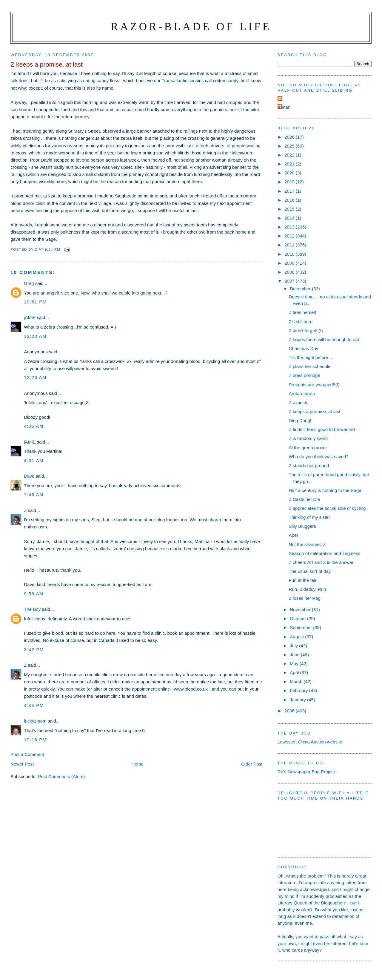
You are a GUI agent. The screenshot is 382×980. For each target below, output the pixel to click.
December (301, 289)
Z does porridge (305, 375)
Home (138, 764)
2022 (290, 155)
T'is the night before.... (311, 357)
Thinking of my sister (309, 517)
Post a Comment (27, 754)
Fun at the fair (303, 580)
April (295, 672)
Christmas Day (304, 348)
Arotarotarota (302, 394)
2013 (290, 227)
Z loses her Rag (305, 598)
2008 (290, 272)
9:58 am (34, 594)
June (295, 655)
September (301, 627)
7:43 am (34, 494)
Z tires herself (302, 312)
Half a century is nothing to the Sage (325, 490)
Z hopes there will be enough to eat (324, 339)
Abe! (294, 535)
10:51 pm (35, 302)
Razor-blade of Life (191, 26)
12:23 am (35, 336)
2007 (290, 281)
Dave (29, 476)
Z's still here (301, 322)
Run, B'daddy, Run (308, 589)
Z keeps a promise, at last (315, 411)
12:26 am (35, 377)
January (298, 700)
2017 (290, 191)
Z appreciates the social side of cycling (327, 508)
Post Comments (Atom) (61, 776)
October (298, 618)
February (299, 690)
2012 (290, 236)
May (295, 664)
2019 (290, 182)
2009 (290, 263)
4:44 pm (34, 705)
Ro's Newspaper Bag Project (306, 772)
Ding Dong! (300, 420)
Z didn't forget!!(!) (306, 330)
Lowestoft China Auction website (310, 742)
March (297, 681)
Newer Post (22, 764)
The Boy (32, 609)
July (294, 646)
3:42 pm (34, 650)
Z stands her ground (309, 466)
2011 (290, 245)
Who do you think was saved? (319, 457)
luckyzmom (35, 721)
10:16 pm (35, 740)
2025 (290, 146)
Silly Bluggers (302, 526)
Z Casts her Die (305, 499)
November (301, 609)
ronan (285, 107)
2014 (290, 218)
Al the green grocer (308, 448)
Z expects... (301, 402)
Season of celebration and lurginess (325, 553)
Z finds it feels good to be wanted (322, 429)
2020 (290, 173)
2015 (290, 209)
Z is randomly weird (308, 438)
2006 (290, 711)
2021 (290, 164)
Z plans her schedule (310, 366)
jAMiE (30, 317)
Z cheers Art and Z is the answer (321, 562)
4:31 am (34, 460)
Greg (29, 283)
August (297, 637)
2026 (290, 137)
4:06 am (34, 426)
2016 (290, 200)
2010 (290, 254)
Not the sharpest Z (307, 544)
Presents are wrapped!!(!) (314, 385)
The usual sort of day (310, 571)
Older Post (252, 764)
